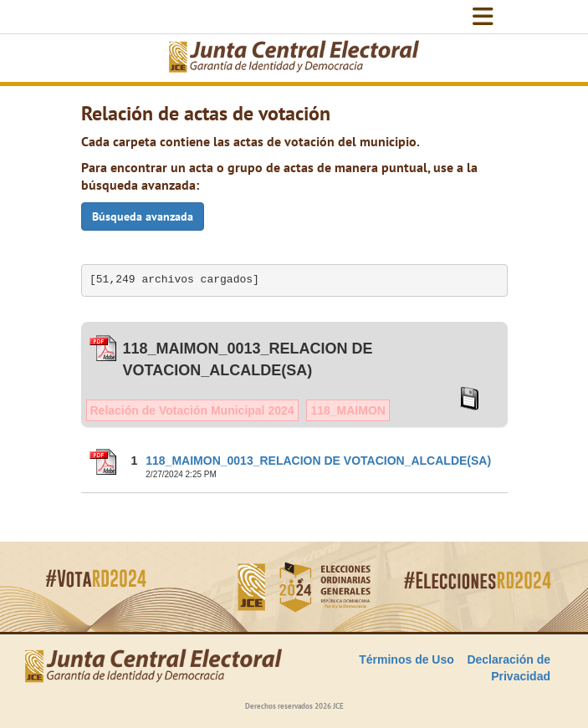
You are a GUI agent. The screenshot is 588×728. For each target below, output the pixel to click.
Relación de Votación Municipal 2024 (192, 410)
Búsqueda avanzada (143, 216)
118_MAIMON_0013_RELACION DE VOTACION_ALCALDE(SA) (318, 461)
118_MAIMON (348, 410)
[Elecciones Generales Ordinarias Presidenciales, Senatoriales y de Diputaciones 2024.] (294, 58)
